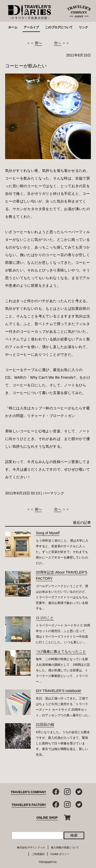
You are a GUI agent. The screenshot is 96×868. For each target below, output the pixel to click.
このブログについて (59, 27)
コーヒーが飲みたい (26, 66)
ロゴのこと (45, 618)
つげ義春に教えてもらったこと (61, 651)
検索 (74, 835)
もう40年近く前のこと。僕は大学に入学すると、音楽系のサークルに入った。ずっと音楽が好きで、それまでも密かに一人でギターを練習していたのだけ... (62, 552)
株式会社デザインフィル (31, 847)
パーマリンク (54, 493)
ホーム (13, 27)
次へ (58, 43)
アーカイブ (31, 27)
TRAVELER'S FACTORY (29, 805)
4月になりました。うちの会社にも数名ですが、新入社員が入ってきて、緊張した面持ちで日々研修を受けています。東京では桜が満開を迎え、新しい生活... (63, 743)
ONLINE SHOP (47, 818)
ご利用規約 (38, 854)
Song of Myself (48, 533)
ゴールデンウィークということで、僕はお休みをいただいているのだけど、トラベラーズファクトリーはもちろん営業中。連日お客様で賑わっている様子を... (62, 597)
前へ (38, 43)
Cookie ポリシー (60, 854)
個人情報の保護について (65, 847)
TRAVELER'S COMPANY (28, 792)
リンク (83, 27)
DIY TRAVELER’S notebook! (58, 691)
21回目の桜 (45, 724)
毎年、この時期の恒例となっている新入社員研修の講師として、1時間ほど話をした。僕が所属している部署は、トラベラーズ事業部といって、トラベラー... (63, 670)
